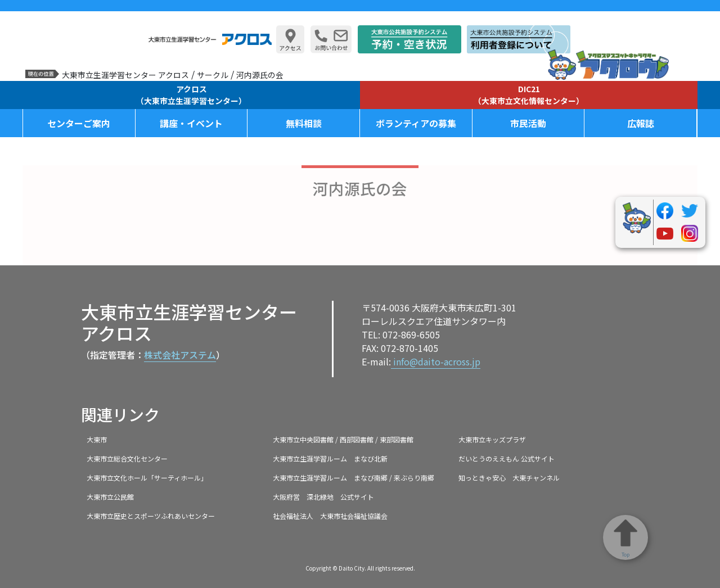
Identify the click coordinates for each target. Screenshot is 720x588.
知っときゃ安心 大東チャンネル (509, 478)
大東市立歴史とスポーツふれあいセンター (151, 516)
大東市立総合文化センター (127, 458)
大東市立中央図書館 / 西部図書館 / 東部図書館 (343, 439)
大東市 (97, 439)
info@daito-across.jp (436, 361)
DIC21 (529, 95)
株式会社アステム (180, 355)
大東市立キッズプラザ (492, 439)
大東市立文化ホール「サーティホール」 (147, 478)
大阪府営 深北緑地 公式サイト (323, 497)
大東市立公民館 (110, 497)
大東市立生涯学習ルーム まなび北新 (330, 458)
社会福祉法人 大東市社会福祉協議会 (330, 516)
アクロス (191, 95)
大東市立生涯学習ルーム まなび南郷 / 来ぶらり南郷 (354, 478)
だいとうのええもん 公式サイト (507, 458)
